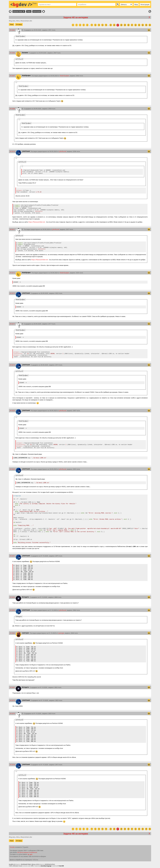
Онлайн (12, 847)
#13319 (12, 365)
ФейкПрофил (26, 76)
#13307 (12, 76)
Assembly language (46, 866)
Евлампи (25, 53)
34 (143, 25)
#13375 (12, 713)
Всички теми (19, 11)
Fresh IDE (61, 866)
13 (99, 25)
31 (132, 25)
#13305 (12, 30)
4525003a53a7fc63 (50, 864)
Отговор (19, 24)
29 (125, 25)
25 (111, 25)
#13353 (12, 610)
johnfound (26, 151)
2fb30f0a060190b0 (26, 864)
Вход (136, 4)
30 (128, 25)
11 (92, 25)
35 (146, 25)
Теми (29, 11)
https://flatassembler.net (37, 222)
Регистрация (145, 4)
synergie (25, 633)
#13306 (12, 53)
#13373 (12, 700)
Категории (37, 11)
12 (95, 25)
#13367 (12, 687)
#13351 (12, 556)
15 (106, 25)
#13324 (12, 469)
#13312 (12, 273)
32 (136, 25)
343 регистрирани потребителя (27, 852)
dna (18, 21)
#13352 (12, 597)
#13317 (12, 324)
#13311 (12, 229)
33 (139, 25)
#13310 (12, 151)
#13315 (12, 293)
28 (121, 25)
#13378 (12, 765)
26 (114, 25)
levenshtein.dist (27, 21)
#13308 (12, 109)
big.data (13, 21)
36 (150, 25)
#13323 (12, 411)
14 (102, 25)
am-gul (30, 854)
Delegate (25, 597)
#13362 (12, 633)
